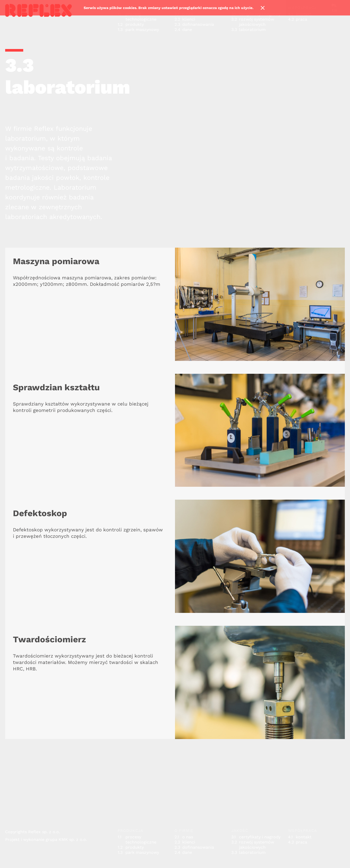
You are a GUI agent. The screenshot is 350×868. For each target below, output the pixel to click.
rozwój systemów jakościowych (257, 22)
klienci (189, 19)
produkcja (130, 831)
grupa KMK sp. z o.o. (66, 839)
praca (301, 19)
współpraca (303, 831)
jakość (240, 831)
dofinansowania (198, 24)
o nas (188, 837)
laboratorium (252, 30)
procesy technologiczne (141, 17)
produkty (135, 24)
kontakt (304, 837)
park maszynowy (142, 30)
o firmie (184, 831)
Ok (262, 8)
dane (187, 30)
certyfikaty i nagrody (260, 837)
